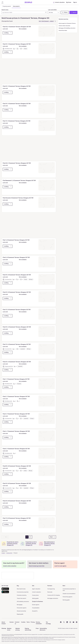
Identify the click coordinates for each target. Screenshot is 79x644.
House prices (9, 553)
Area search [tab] (16, 6)
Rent (64, 586)
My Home (69, 2)
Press (37, 628)
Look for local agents (60, 566)
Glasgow (16, 553)
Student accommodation (69, 594)
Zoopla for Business (37, 601)
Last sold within (52, 10)
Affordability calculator (23, 601)
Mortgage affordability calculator (67, 28)
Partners (50, 586)
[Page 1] (27, 537)
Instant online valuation (64, 26)
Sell (33, 586)
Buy (18, 586)
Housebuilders (36, 608)
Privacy (33, 622)
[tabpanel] (39, 11)
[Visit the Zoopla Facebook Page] (61, 623)
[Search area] (24, 12)
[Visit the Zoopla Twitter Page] (64, 623)
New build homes (21, 589)
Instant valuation (59, 2)
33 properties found (7, 21)
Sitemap (4, 628)
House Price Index (63, 30)
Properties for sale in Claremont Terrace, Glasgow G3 (13, 544)
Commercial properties (23, 592)
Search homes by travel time (37, 566)
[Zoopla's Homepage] (28, 3)
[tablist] (11, 6)
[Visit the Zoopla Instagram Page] (70, 623)
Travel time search (21, 598)
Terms (28, 622)
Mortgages (20, 605)
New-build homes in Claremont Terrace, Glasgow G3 (49, 544)
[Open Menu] (3, 2)
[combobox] (24, 12)
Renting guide (66, 600)
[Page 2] (31, 537)
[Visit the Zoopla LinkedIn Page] (67, 623)
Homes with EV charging (54, 595)
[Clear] (46, 12)
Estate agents (36, 605)
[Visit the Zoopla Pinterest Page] (77, 623)
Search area (5, 10)
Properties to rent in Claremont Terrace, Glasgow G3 (31, 544)
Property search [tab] (7, 6)
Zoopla (3, 553)
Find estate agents (22, 608)
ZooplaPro (35, 611)
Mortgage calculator (53, 598)
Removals (50, 592)
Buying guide (20, 614)
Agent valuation (36, 589)
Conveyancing (51, 589)
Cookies (23, 622)
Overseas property (22, 595)
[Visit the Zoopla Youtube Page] (73, 623)
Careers (12, 622)
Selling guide (35, 598)
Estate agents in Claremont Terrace (67, 23)
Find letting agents (67, 597)
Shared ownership (21, 611)
